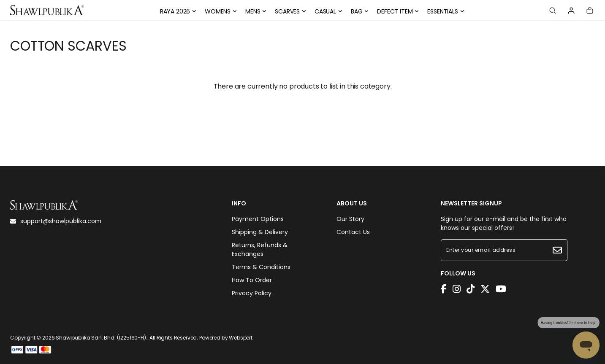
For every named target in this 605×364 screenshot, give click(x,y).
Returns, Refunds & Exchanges (260, 249)
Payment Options (258, 219)
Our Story (350, 219)
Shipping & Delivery (260, 232)
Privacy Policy (252, 293)
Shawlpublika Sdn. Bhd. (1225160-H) (101, 338)
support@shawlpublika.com (56, 221)
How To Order (252, 280)
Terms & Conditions (261, 267)
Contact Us (353, 232)
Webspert (241, 338)
